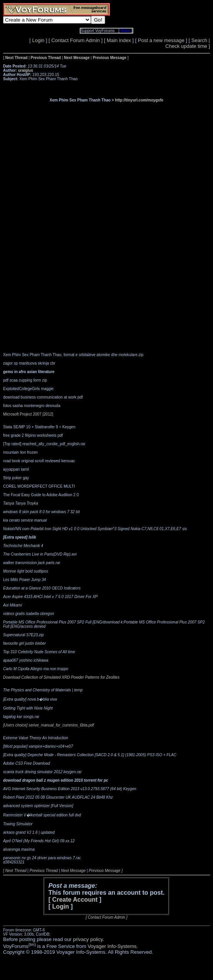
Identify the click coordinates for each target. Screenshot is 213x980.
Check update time (186, 46)
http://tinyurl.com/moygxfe (139, 100)
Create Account (75, 900)
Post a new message (161, 40)
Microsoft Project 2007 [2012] (28, 414)
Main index (119, 40)
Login (38, 40)
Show (125, 31)
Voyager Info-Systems (112, 946)
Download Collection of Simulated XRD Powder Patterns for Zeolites (61, 677)
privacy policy (88, 939)
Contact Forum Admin (75, 40)
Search (199, 40)
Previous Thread (44, 871)
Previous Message (104, 871)
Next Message (73, 871)
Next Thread (16, 871)
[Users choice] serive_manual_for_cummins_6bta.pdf (49, 725)
